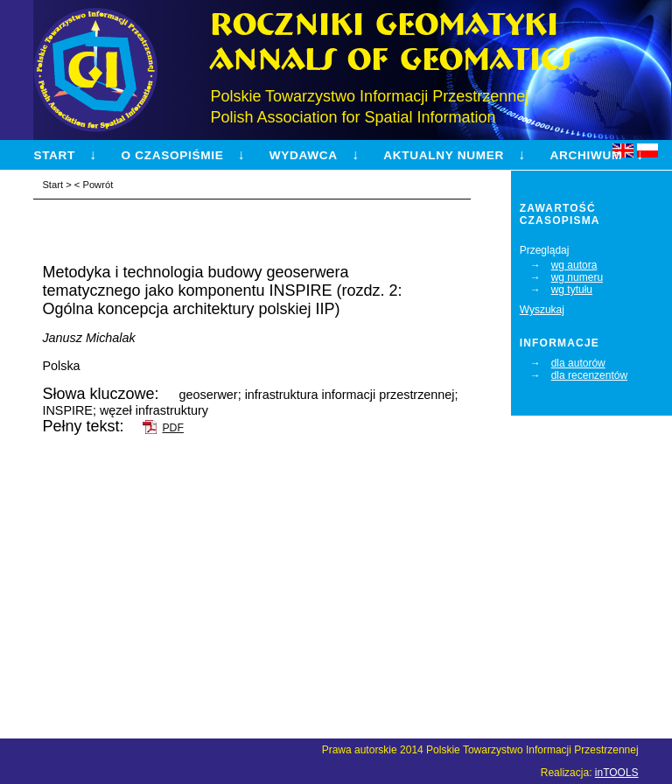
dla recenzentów (589, 375)
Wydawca (304, 155)
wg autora (574, 265)
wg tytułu (572, 290)
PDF (172, 428)
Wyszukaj (542, 310)
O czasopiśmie (173, 155)
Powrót (98, 185)
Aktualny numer (444, 155)
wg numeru (577, 277)
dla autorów (578, 363)
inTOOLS (617, 773)
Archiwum (585, 155)
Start (54, 155)
